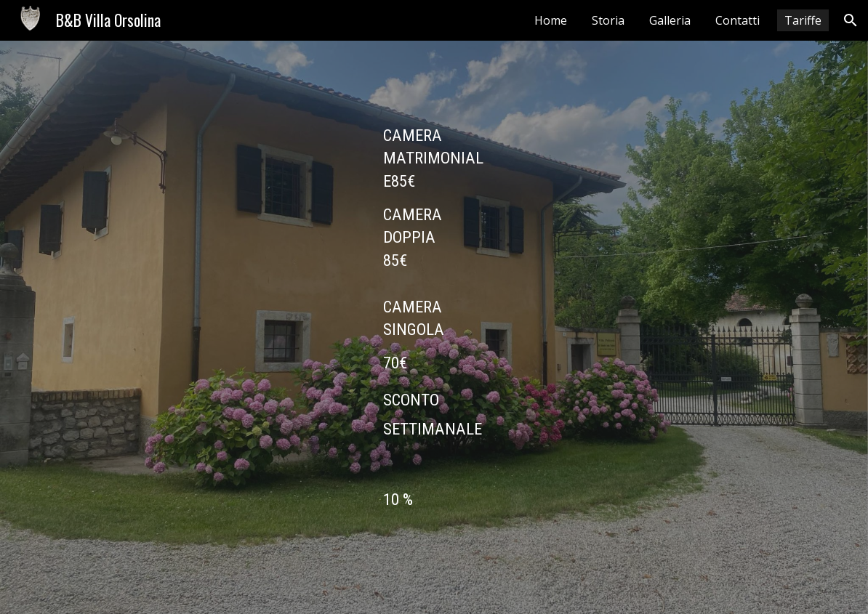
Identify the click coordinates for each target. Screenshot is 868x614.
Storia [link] (608, 20)
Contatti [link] (738, 20)
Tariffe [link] (803, 20)
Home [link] (551, 20)
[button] (851, 20)
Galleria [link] (670, 20)
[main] (434, 327)
